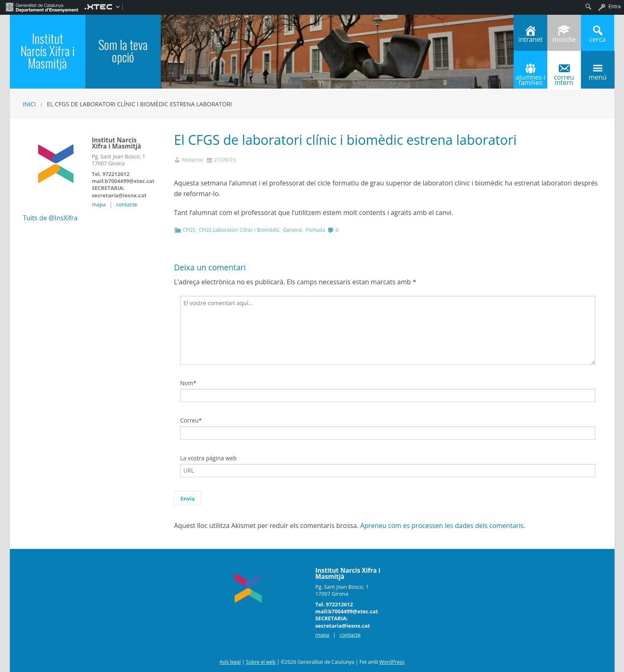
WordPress (392, 662)
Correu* (191, 420)
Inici (30, 104)
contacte (127, 204)
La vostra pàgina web (208, 458)
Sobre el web (261, 662)
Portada (315, 230)
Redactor (193, 160)
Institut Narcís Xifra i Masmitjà (48, 51)
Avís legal (230, 662)
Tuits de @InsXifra (50, 218)
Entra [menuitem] (615, 6)
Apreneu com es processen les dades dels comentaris (442, 526)
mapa (99, 204)
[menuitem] (42, 7)
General (293, 230)
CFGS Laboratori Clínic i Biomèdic (239, 230)
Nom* (188, 383)
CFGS (189, 230)
